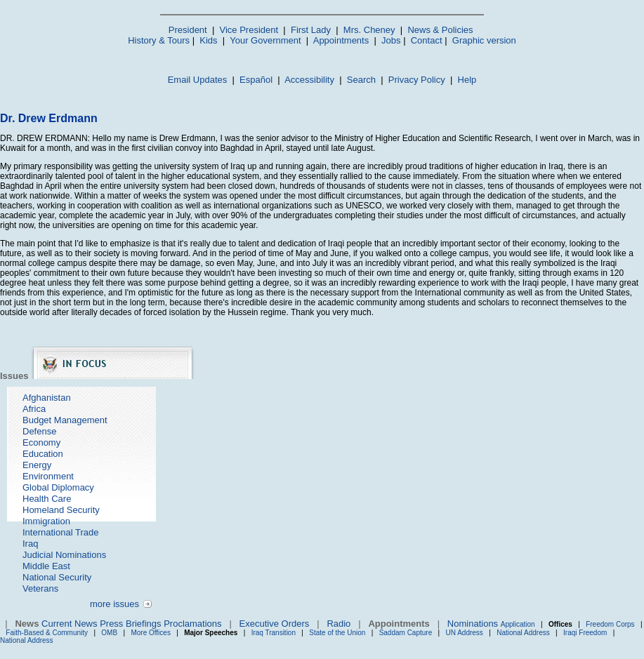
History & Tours (159, 40)
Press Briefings (130, 624)
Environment (48, 476)
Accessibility (309, 80)
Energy (37, 465)
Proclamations (192, 624)
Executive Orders (275, 624)
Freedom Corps (610, 624)
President (188, 30)
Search (361, 80)
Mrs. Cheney (369, 30)
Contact (427, 40)
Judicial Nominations (64, 555)
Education (43, 454)
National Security (57, 577)
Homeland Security (61, 510)
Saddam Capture (406, 633)
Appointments (341, 40)
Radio (339, 624)
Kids (208, 40)
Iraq (30, 544)
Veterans (40, 588)
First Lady (311, 30)
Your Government (265, 40)
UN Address (465, 633)
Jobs (391, 40)
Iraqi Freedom (585, 633)
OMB (109, 633)
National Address (523, 633)
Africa (34, 409)
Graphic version (484, 40)
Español (256, 80)
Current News (69, 624)
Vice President (249, 30)
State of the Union (337, 633)
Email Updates (198, 80)
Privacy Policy (417, 80)
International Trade (60, 532)
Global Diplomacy (58, 487)
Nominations (473, 624)
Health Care (47, 499)
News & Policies (440, 30)
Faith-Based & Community (48, 633)
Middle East (46, 566)
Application (518, 624)
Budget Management (65, 420)
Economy (41, 442)
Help (467, 80)
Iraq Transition (274, 633)
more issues (114, 604)
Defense (39, 431)
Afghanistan (47, 398)
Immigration (46, 521)
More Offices (151, 633)
